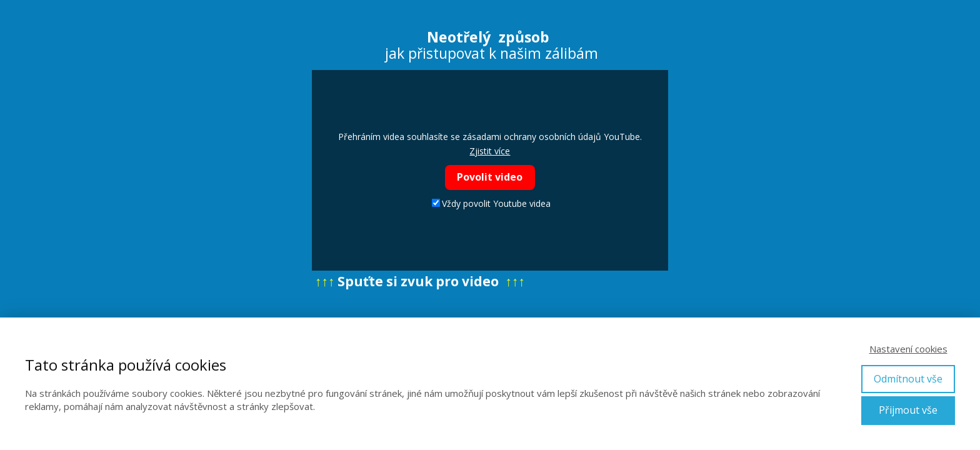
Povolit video (490, 177)
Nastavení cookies (908, 349)
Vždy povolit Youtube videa (491, 203)
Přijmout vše (908, 410)
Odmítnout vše (908, 379)
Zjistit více (490, 151)
